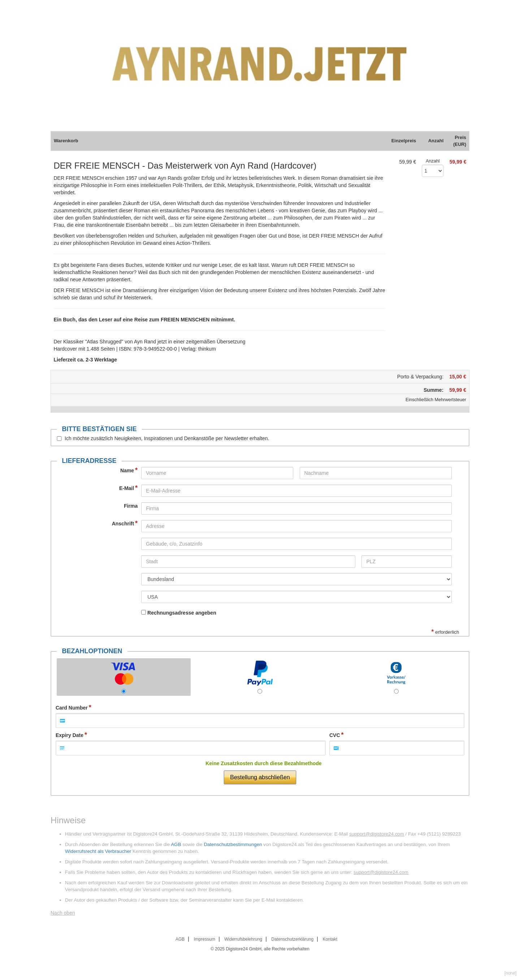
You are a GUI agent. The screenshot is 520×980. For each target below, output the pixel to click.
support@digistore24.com (377, 834)
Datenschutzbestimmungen (233, 844)
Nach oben (63, 913)
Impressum (205, 939)
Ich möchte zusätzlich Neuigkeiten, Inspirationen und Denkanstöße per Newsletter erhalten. (167, 438)
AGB (176, 844)
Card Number (72, 708)
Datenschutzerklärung (292, 939)
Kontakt (330, 939)
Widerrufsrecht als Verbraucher (98, 851)
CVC (335, 735)
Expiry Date (70, 735)
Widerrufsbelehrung (243, 939)
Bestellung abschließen (260, 777)
